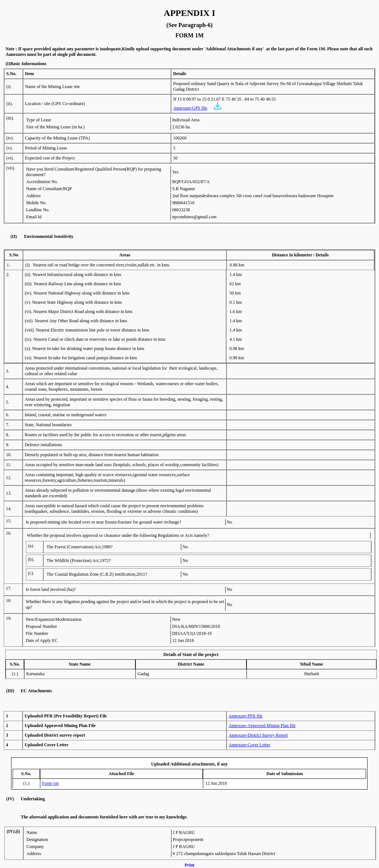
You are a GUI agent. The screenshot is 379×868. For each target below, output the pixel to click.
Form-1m (51, 783)
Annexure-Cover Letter (249, 745)
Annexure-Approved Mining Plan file (262, 726)
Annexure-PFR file (246, 716)
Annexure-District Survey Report (258, 735)
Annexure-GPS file (190, 108)
